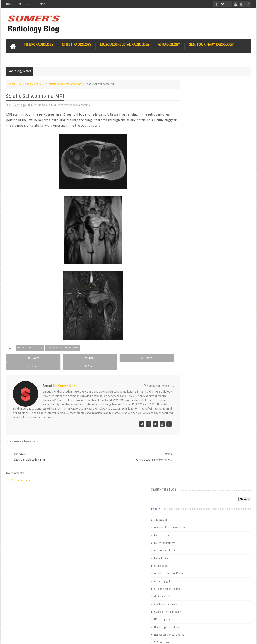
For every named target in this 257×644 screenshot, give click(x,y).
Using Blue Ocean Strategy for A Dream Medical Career (211, 585)
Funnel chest (188, 150)
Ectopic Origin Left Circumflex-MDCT (223, 453)
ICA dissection (189, 242)
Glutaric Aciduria (190, 188)
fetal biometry (189, 288)
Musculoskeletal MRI (32, 83)
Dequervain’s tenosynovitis (196, 120)
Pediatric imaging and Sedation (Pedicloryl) (210, 357)
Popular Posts (190, 347)
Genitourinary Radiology (211, 44)
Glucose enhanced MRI (194, 181)
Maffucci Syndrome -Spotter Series (223, 411)
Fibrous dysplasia (191, 143)
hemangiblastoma (191, 311)
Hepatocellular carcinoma (196, 227)
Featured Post (214, 347)
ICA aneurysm (189, 234)
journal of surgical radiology (197, 334)
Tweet (21, 357)
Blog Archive (239, 347)
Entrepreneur (188, 127)
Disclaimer (38, 625)
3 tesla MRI (187, 112)
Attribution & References (70, 625)
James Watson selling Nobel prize (203, 394)
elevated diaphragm (192, 273)
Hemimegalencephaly (193, 219)
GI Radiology (169, 44)
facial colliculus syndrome (196, 280)
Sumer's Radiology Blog (48, 637)
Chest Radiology (77, 44)
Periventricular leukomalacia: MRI (221, 473)
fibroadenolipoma (191, 296)
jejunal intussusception (194, 326)
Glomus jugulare (190, 173)
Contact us (240, 625)
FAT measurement (191, 135)
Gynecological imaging (194, 204)
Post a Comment (21, 471)
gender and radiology (193, 303)
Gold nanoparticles (192, 196)
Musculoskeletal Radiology (125, 44)
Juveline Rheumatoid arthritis (197, 257)
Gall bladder (188, 158)
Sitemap (40, 4)
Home (10, 4)
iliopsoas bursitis (191, 319)
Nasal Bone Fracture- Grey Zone (220, 374)
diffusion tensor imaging (195, 265)
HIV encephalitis (190, 211)
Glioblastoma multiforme (195, 166)
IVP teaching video (191, 250)
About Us (24, 4)
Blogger (245, 637)
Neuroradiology (39, 44)
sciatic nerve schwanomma (65, 83)
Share (54, 357)
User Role (16, 625)
